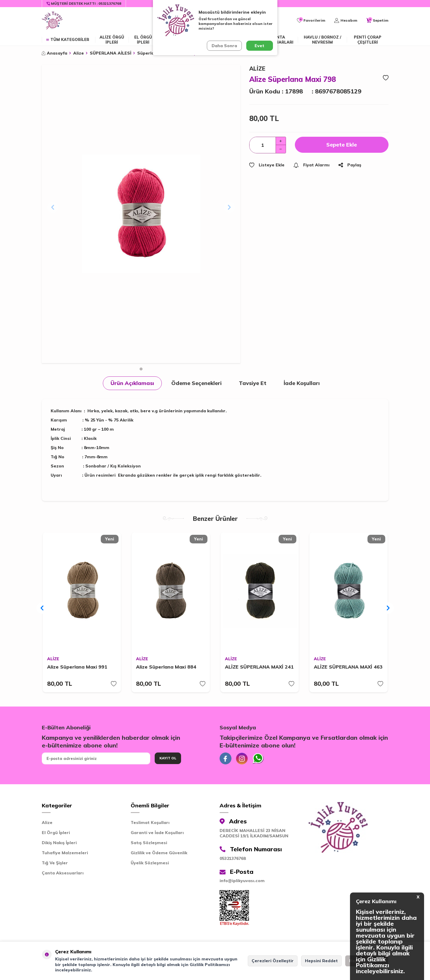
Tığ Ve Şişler (55, 863)
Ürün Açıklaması (132, 383)
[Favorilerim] (311, 20)
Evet (259, 46)
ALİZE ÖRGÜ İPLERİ (112, 40)
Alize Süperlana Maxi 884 (166, 667)
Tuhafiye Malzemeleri (65, 853)
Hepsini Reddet (321, 961)
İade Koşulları (302, 383)
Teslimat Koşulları (150, 822)
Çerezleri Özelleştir (273, 961)
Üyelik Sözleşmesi (150, 863)
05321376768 (233, 858)
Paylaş (350, 165)
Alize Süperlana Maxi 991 (77, 667)
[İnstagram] (242, 758)
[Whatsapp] (258, 758)
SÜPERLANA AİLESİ (111, 53)
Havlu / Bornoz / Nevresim (322, 40)
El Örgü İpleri (56, 833)
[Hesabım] (346, 20)
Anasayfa (55, 53)
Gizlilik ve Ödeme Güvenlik (159, 853)
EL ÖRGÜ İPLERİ (143, 40)
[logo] (52, 20)
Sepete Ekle (342, 145)
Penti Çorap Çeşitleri (368, 40)
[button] (141, 369)
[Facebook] (226, 758)
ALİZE (257, 69)
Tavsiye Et (253, 383)
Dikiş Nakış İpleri (59, 843)
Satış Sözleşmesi (149, 843)
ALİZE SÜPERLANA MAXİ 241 (259, 667)
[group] (141, 214)
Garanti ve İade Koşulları (157, 833)
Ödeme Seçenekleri (196, 383)
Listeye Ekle (267, 165)
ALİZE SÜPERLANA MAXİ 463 (348, 667)
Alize (79, 53)
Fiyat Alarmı (311, 165)
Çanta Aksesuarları (278, 40)
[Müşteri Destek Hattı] (84, 4)
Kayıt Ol (168, 758)
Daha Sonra (224, 46)
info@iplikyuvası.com (242, 881)
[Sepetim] (377, 20)
